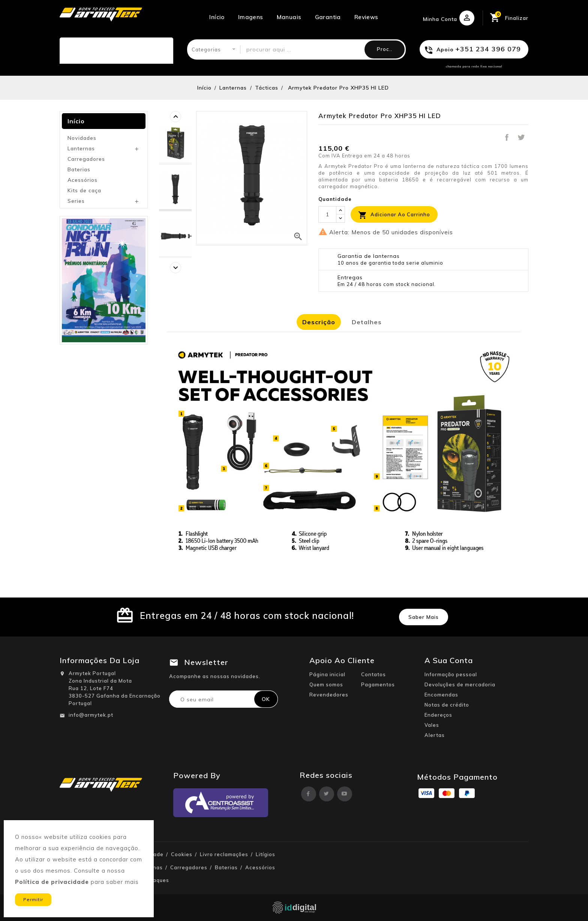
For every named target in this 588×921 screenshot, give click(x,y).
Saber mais (424, 617)
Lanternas (81, 148)
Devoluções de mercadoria (460, 684)
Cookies (182, 854)
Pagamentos (378, 684)
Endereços (438, 715)
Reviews (366, 17)
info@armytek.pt (91, 715)
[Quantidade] (327, 214)
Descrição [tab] (319, 322)
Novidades (82, 138)
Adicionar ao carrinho (394, 215)
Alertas (435, 735)
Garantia (328, 17)
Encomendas (441, 695)
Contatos (373, 674)
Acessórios (82, 180)
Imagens (251, 17)
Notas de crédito (447, 705)
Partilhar (507, 138)
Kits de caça (84, 190)
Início (217, 17)
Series (76, 201)
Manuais (289, 17)
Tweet (521, 138)
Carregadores (86, 159)
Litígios (265, 854)
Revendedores (329, 695)
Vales (432, 725)
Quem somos (326, 684)
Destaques (155, 880)
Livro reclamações (224, 854)
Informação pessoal (451, 674)
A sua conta (449, 660)
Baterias (79, 169)
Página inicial (327, 674)
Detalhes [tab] (367, 322)
